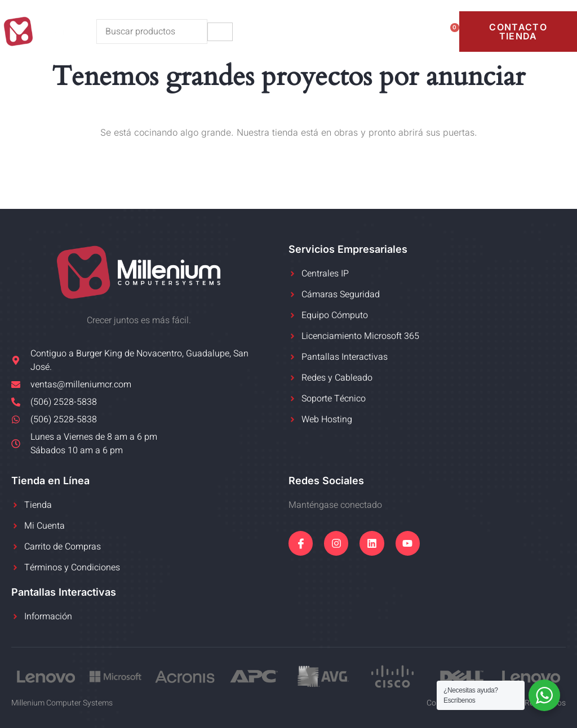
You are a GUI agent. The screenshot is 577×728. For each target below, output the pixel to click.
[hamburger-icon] (220, 32)
